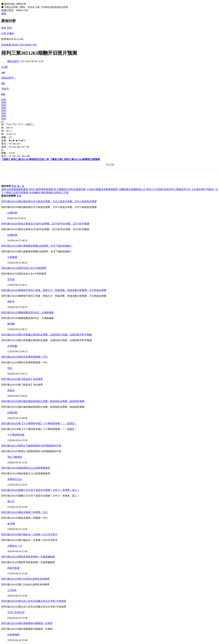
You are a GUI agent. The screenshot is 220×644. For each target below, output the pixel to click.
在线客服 (6, 45)
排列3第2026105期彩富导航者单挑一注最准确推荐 (28, 557)
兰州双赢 (12, 346)
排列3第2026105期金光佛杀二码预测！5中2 (24, 512)
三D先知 (12, 590)
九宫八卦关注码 (16, 612)
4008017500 (18, 45)
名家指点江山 (15, 479)
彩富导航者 (13, 568)
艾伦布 (11, 279)
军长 (10, 368)
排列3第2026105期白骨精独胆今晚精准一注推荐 (27, 623)
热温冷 (11, 390)
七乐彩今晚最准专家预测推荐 (102, 189)
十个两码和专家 (16, 435)
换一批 (21, 186)
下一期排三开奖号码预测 (15, 193)
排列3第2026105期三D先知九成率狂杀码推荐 (25, 579)
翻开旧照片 (13, 61)
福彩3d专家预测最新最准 (15, 189)
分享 (4, 33)
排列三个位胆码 (155, 189)
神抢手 (11, 302)
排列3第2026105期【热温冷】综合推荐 (22, 379)
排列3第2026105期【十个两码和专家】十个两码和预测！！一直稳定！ (39, 423)
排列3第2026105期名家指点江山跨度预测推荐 (26, 468)
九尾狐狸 (12, 257)
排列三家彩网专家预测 (41, 189)
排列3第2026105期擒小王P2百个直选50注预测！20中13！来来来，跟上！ (40, 490)
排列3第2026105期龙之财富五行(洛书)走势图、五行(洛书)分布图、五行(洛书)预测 (45, 224)
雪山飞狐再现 (15, 457)
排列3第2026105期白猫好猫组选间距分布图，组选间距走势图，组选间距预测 (43, 401)
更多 (4, 28)
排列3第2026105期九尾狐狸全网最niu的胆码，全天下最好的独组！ (37, 246)
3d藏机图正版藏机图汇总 (132, 189)
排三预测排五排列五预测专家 (70, 189)
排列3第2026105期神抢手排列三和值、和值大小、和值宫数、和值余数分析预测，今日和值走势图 (54, 290)
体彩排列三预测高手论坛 (177, 189)
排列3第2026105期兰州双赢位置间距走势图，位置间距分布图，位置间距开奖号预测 (46, 335)
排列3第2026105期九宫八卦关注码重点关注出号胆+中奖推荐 (34, 601)
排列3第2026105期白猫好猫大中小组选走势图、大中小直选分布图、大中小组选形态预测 (49, 201)
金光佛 (11, 524)
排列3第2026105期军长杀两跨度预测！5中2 (24, 357)
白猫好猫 (12, 213)
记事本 (10, 33)
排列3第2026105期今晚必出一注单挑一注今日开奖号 (29, 534)
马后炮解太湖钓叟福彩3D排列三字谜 (49, 193)
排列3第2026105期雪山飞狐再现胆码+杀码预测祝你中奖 (31, 446)
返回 (4, 14)
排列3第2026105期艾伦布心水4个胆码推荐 (24, 268)
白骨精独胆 (13, 635)
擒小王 (11, 501)
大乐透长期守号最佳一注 (205, 189)
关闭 (9, 28)
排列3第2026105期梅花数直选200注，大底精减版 (28, 312)
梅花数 (11, 324)
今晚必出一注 (15, 546)
